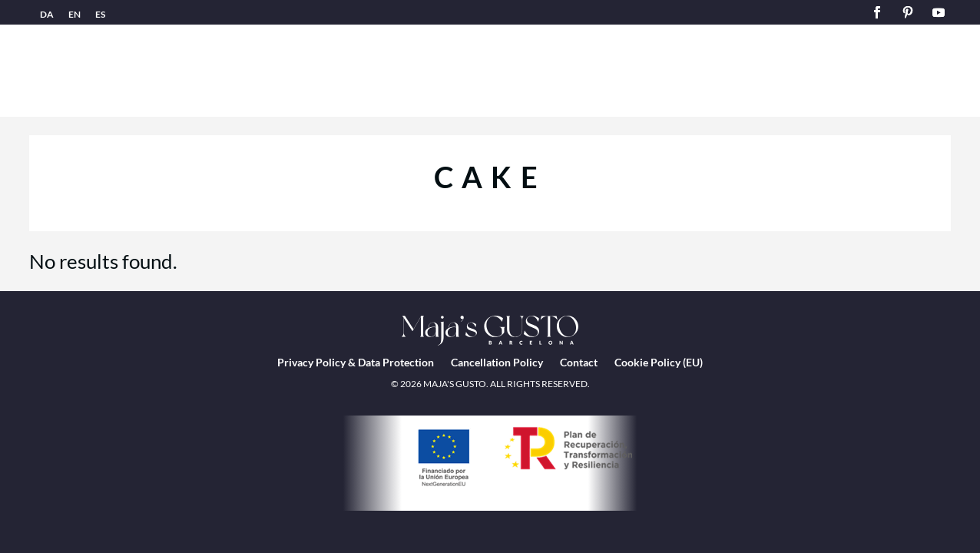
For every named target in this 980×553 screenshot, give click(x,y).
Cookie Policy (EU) (659, 362)
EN (74, 14)
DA (47, 14)
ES (100, 14)
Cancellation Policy (497, 362)
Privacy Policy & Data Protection (356, 362)
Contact (579, 362)
